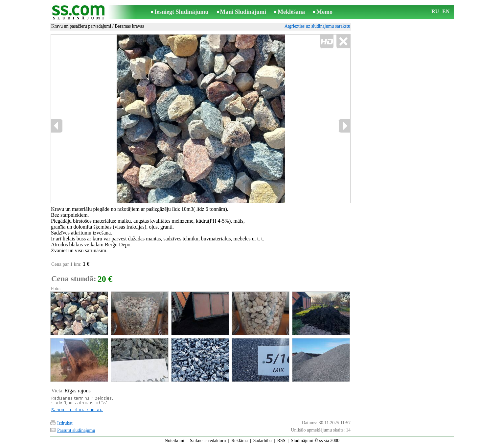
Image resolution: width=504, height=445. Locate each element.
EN (446, 11)
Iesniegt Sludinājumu (182, 12)
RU (435, 11)
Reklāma (240, 441)
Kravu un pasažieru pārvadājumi (81, 26)
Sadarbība (263, 441)
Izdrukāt (65, 423)
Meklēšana (291, 12)
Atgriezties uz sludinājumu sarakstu (317, 26)
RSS (281, 441)
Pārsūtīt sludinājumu (76, 430)
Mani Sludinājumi (243, 12)
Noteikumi (174, 441)
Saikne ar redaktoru (208, 441)
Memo (324, 12)
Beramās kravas (129, 26)
